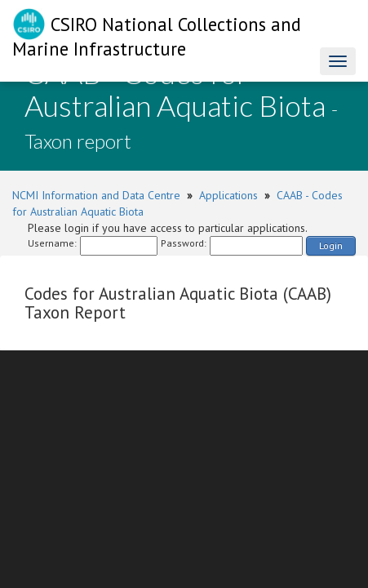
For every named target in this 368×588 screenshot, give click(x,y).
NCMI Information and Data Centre (96, 195)
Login (331, 245)
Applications (228, 195)
